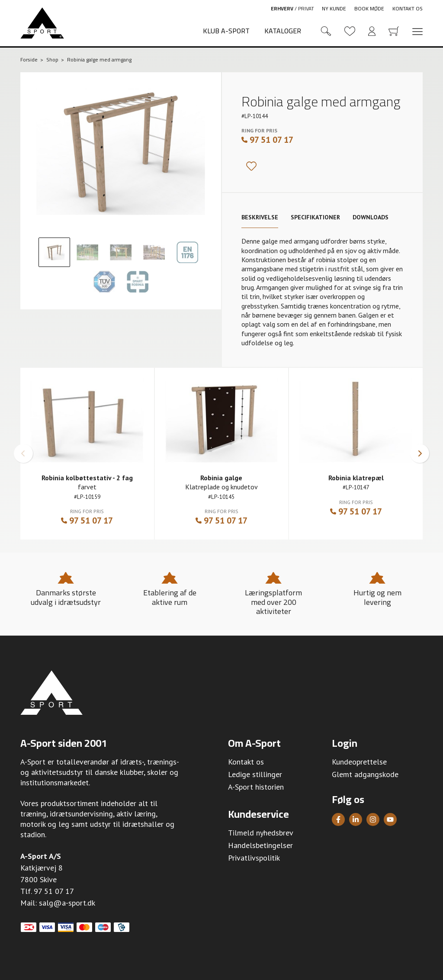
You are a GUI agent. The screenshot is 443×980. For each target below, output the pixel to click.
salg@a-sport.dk (67, 903)
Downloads (371, 217)
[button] (23, 453)
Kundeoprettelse (359, 762)
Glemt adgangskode (365, 774)
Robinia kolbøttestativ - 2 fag (87, 478)
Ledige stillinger (255, 774)
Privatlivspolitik (254, 858)
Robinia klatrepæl (356, 478)
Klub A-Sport (226, 31)
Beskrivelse (260, 217)
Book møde (369, 8)
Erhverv (282, 8)
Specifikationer (315, 217)
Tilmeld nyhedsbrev (261, 833)
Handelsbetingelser (260, 845)
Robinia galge (221, 478)
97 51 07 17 (267, 140)
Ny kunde (334, 8)
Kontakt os (408, 8)
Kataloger (283, 31)
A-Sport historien (256, 787)
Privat (306, 8)
